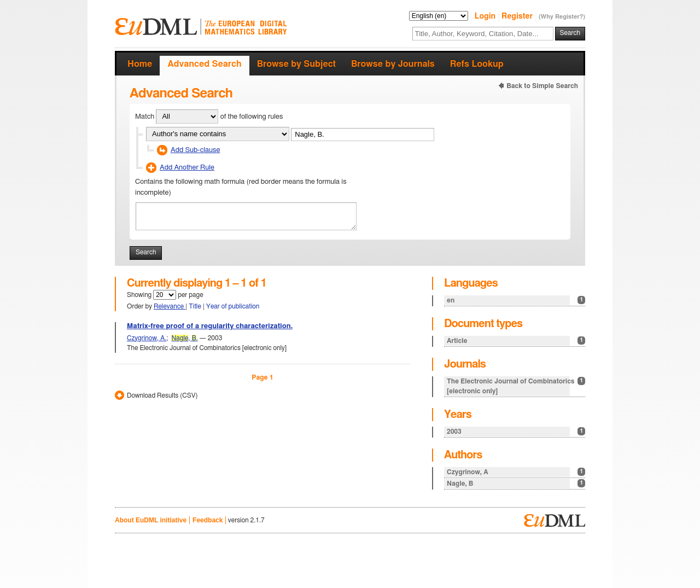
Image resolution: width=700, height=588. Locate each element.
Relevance (170, 306)
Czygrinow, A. (147, 338)
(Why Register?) (562, 17)
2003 (516, 431)
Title (196, 306)
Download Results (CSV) (162, 395)
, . (185, 338)
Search (570, 33)
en (516, 300)
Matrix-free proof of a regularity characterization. (210, 326)
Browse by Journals (393, 64)
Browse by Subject (296, 64)
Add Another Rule (187, 168)
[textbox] (483, 34)
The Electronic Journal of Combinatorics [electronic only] (516, 386)
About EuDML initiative (151, 520)
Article (516, 340)
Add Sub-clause (195, 150)
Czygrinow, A (516, 472)
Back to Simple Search (542, 86)
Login (486, 16)
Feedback (208, 520)
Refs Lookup (477, 64)
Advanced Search (204, 64)
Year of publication (233, 306)
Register (518, 16)
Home (140, 64)
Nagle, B (516, 483)
